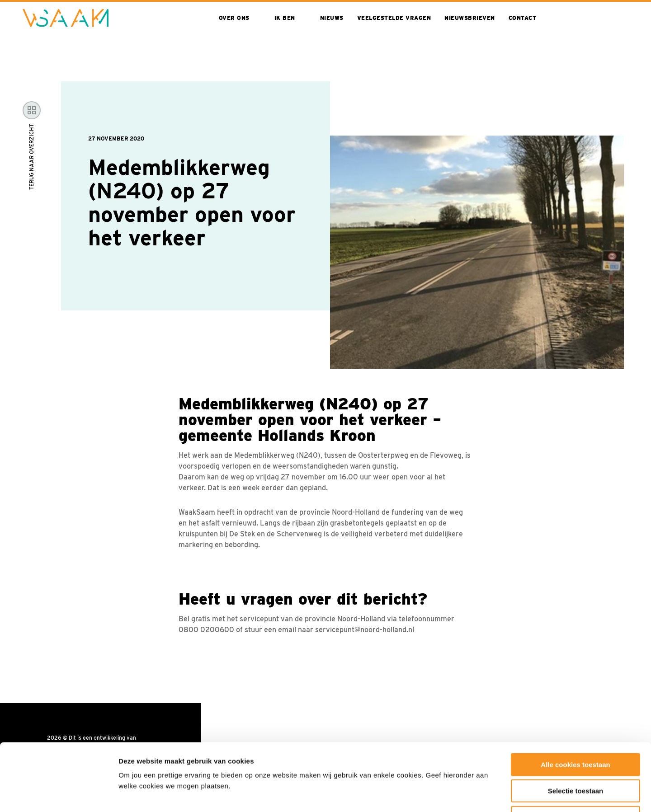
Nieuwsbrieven (470, 18)
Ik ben (285, 18)
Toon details (487, 794)
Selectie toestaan (576, 728)
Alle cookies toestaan (575, 702)
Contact (523, 18)
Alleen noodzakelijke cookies (576, 754)
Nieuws (332, 18)
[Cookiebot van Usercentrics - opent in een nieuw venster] (59, 794)
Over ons (234, 18)
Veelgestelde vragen (394, 18)
